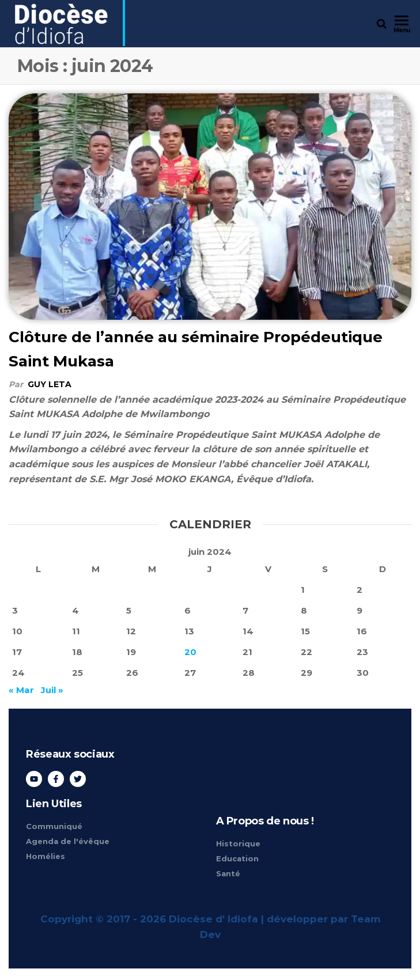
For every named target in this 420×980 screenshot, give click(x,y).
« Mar (21, 690)
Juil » (52, 690)
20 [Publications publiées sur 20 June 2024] (190, 652)
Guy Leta (50, 384)
